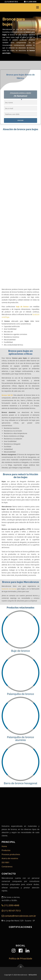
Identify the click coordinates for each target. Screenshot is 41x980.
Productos (6, 850)
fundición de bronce (9, 589)
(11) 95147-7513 (11, 2)
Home (4, 846)
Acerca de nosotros (10, 858)
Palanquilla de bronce (20, 694)
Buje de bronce (20, 651)
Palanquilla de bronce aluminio (20, 739)
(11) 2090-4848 (30, 2)
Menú (37, 7)
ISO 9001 (6, 862)
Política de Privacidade (20, 958)
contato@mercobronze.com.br (19, 916)
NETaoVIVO (33, 975)
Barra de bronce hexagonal (20, 783)
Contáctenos (7, 867)
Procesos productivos (11, 854)
